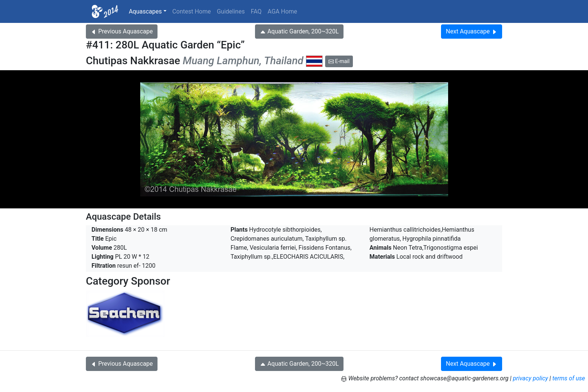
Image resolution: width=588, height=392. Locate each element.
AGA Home (283, 11)
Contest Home (192, 11)
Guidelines (231, 11)
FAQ (256, 11)
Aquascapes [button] (145, 11)
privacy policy (531, 378)
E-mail (339, 61)
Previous (122, 31)
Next (472, 31)
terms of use (569, 378)
